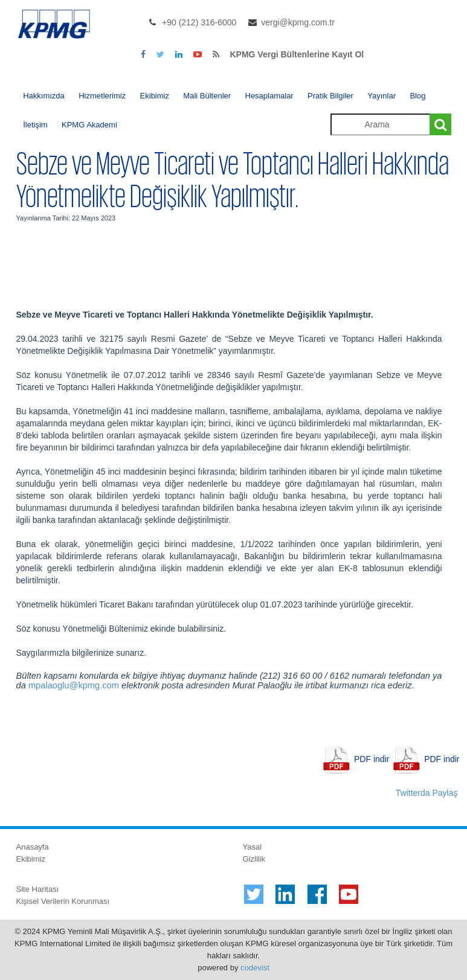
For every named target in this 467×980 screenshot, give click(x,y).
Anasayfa (33, 847)
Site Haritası (38, 889)
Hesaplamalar (269, 96)
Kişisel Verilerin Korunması (63, 901)
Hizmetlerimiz (102, 96)
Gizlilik (254, 859)
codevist (255, 968)
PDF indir (372, 759)
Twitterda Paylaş (427, 793)
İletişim (35, 125)
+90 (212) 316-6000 (199, 22)
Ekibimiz (155, 96)
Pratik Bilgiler (330, 96)
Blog (417, 96)
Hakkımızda (44, 96)
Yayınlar (382, 96)
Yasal (253, 847)
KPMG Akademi (89, 125)
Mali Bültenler (207, 96)
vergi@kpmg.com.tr (298, 22)
